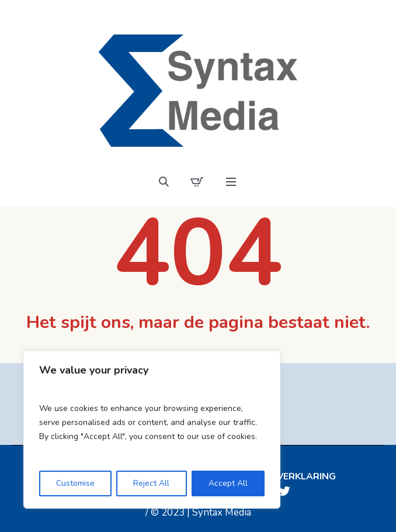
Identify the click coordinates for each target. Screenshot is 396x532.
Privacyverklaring (286, 476)
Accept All (228, 483)
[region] (152, 430)
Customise (75, 483)
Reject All (151, 483)
